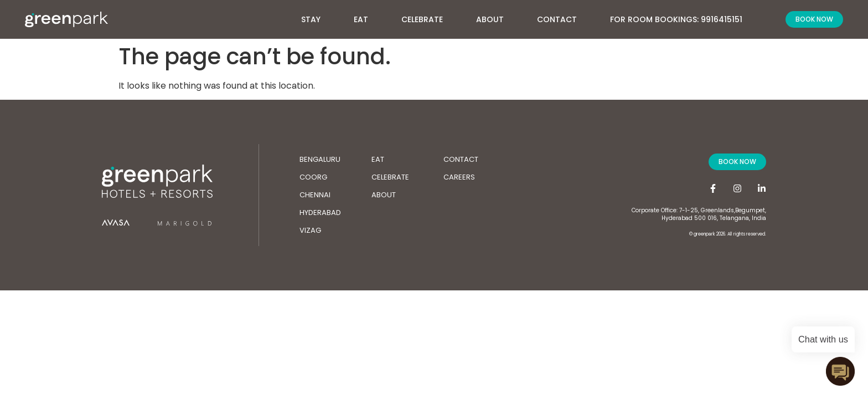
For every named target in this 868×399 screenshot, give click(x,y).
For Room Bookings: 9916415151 (676, 19)
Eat (361, 19)
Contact (557, 19)
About (495, 17)
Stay (316, 17)
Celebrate (422, 19)
